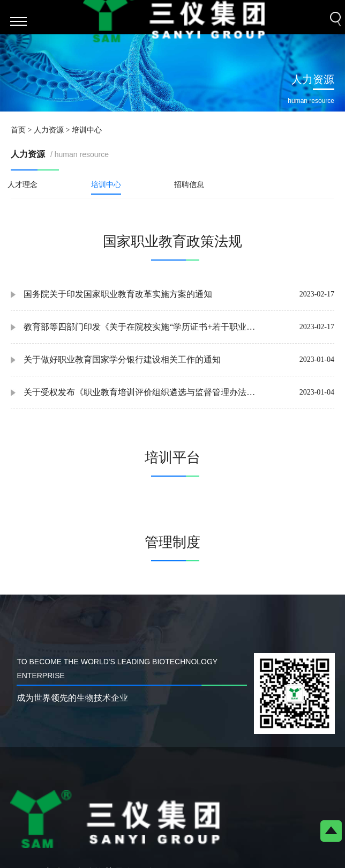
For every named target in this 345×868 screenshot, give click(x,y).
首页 (18, 130)
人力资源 (49, 130)
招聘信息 (189, 185)
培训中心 (106, 185)
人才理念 (22, 185)
